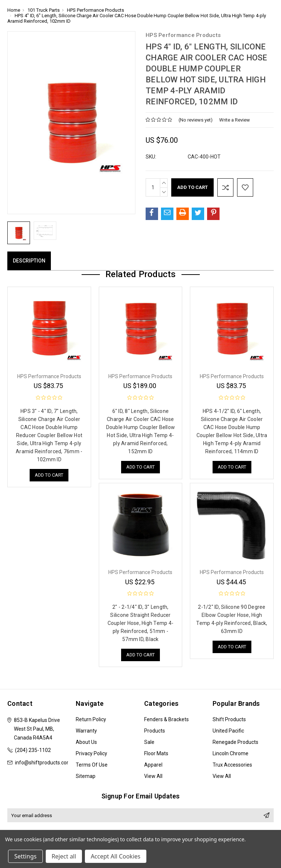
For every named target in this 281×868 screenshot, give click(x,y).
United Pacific (228, 731)
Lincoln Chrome (231, 753)
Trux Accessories (232, 765)
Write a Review (235, 120)
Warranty (86, 731)
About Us (86, 742)
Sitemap (86, 776)
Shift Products (229, 719)
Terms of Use (92, 765)
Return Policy (91, 719)
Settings (25, 856)
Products (155, 731)
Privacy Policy (91, 753)
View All (153, 776)
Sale (149, 742)
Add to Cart (49, 475)
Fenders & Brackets (166, 719)
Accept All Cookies (116, 856)
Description (29, 261)
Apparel (153, 765)
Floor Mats (156, 753)
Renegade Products (235, 742)
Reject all (64, 856)
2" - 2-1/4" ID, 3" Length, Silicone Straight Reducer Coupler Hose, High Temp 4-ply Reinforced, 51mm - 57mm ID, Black (141, 623)
